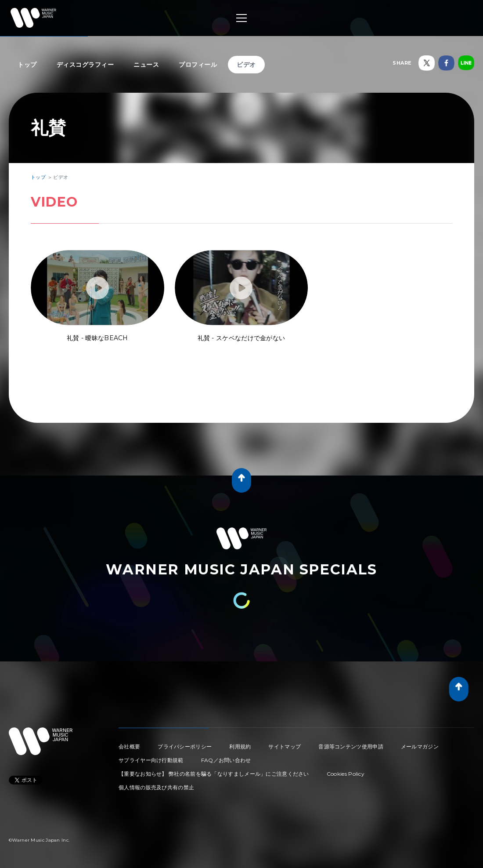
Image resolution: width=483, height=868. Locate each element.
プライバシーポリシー (185, 746)
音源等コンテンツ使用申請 (351, 746)
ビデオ (246, 65)
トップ (27, 65)
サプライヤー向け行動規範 (151, 760)
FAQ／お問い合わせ (226, 760)
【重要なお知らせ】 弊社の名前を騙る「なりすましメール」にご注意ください (214, 774)
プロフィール (198, 65)
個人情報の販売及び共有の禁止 (156, 787)
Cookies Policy (346, 774)
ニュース (146, 65)
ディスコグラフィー (85, 65)
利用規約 (240, 746)
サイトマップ (285, 746)
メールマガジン (420, 746)
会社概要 (129, 746)
